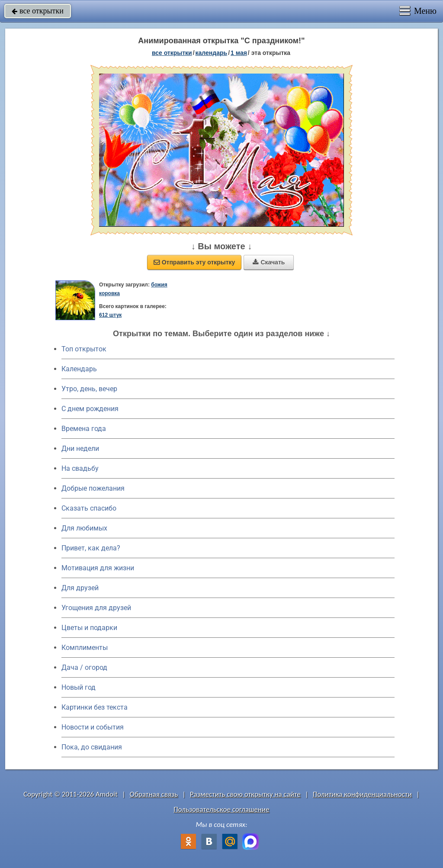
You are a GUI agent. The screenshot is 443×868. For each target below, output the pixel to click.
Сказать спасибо (89, 508)
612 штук (110, 315)
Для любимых (84, 528)
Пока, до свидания (92, 747)
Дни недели (80, 448)
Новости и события (93, 727)
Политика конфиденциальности (362, 794)
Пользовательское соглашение (221, 809)
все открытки (38, 11)
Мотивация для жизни (98, 568)
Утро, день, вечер (89, 389)
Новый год (79, 687)
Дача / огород (84, 667)
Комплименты (85, 648)
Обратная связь (154, 794)
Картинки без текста (95, 707)
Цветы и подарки (89, 628)
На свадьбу (80, 468)
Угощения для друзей (96, 608)
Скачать (269, 262)
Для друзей (80, 588)
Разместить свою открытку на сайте (245, 794)
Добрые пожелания (93, 488)
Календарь (212, 53)
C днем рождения (90, 409)
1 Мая (239, 53)
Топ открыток (84, 349)
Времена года (84, 429)
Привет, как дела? (91, 548)
